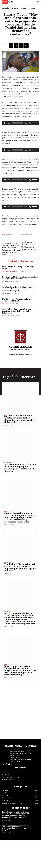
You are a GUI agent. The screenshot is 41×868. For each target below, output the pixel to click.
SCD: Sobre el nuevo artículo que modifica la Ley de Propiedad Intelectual (17, 339)
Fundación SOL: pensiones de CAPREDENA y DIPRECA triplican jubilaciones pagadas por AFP (20, 596)
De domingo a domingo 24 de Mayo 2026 (18, 296)
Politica (32, 8)
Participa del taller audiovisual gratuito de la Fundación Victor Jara (20, 306)
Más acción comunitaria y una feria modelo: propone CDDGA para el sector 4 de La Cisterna (20, 496)
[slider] (17, 123)
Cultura (5, 310)
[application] (20, 123)
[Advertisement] (20, 729)
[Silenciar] (30, 123)
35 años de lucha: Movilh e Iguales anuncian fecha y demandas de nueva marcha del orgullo (19, 317)
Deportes (5, 332)
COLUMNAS (6, 344)
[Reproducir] (5, 123)
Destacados (14, 8)
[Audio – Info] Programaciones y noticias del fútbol (17, 328)
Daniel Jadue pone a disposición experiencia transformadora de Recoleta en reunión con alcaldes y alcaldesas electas (11, 277)
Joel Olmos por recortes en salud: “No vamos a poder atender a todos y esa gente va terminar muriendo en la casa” (16, 856)
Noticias (24, 8)
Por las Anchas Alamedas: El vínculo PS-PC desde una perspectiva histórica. (29, 261)
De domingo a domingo (10, 299)
